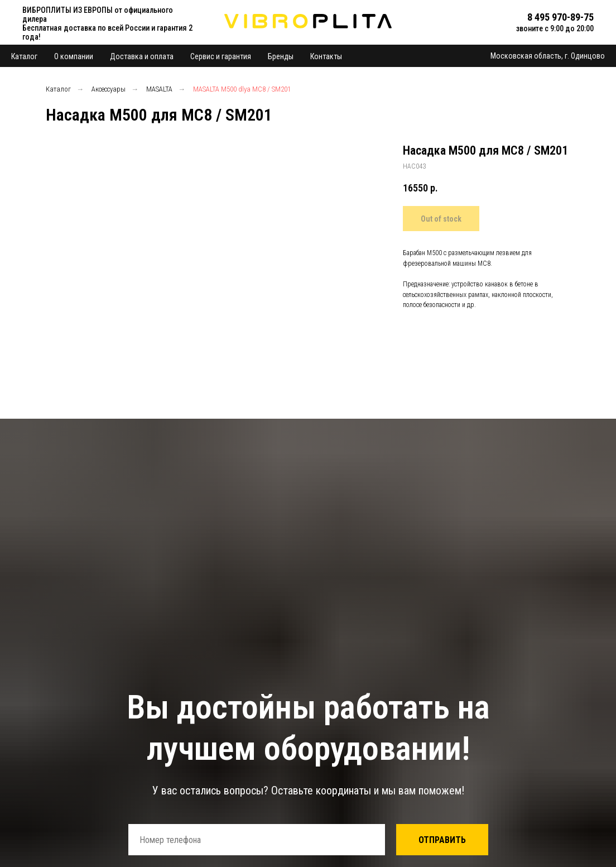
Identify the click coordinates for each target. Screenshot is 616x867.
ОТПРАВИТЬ (442, 840)
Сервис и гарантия (221, 56)
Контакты (326, 56)
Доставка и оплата (142, 56)
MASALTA (159, 89)
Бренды (281, 56)
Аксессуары (109, 89)
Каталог (24, 56)
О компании (74, 56)
